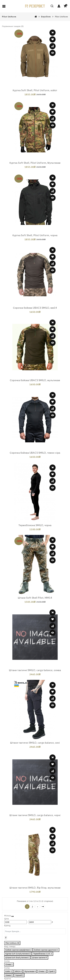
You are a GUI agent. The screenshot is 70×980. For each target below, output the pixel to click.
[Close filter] (64, 6)
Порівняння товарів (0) (13, 26)
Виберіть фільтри (53, 974)
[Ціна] (38, 22)
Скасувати (35, 974)
